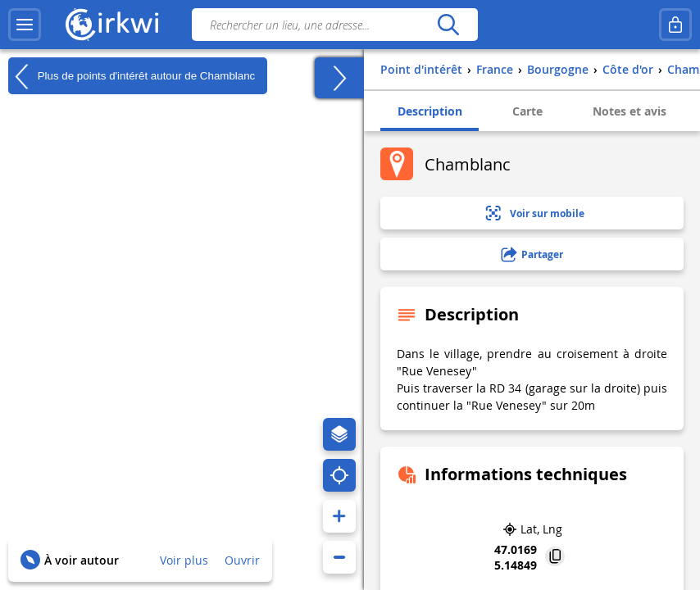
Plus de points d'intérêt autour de (132, 76)
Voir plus (184, 560)
